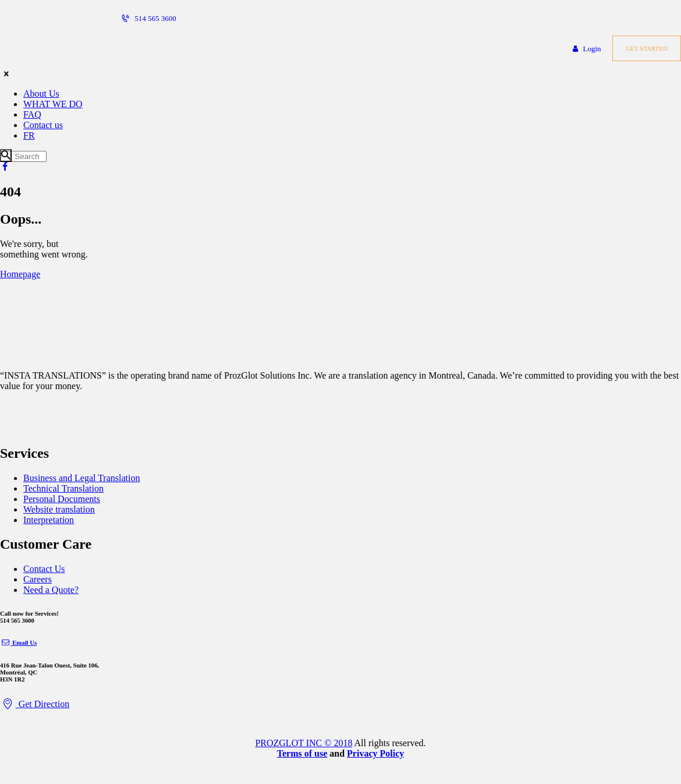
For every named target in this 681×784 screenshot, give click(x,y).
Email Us (18, 642)
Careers (38, 579)
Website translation (59, 509)
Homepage (20, 274)
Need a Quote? (51, 590)
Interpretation (49, 520)
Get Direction (35, 704)
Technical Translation (63, 488)
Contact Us (44, 569)
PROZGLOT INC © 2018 (304, 743)
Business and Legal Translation (81, 478)
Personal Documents (62, 499)
